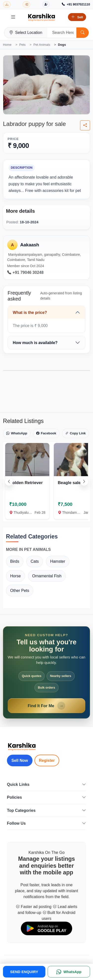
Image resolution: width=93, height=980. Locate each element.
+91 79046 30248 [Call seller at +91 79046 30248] (25, 273)
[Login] (26, 5)
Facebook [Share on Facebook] (46, 433)
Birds (15, 561)
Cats (35, 561)
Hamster (58, 561)
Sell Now (20, 760)
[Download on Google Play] (47, 928)
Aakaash (30, 245)
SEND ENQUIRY (24, 972)
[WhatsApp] (69, 972)
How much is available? (35, 343)
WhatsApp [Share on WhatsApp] (17, 433)
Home (7, 45)
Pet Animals (42, 45)
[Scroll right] (84, 482)
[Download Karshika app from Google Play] (7, 5)
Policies (46, 797)
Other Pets (20, 591)
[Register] (46, 5)
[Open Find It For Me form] (46, 672)
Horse (15, 576)
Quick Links (46, 784)
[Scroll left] (9, 482)
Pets (23, 45)
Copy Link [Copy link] (76, 433)
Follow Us (46, 823)
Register (47, 760)
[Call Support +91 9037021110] (76, 5)
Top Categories (46, 810)
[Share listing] (85, 125)
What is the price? (30, 313)
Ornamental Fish (47, 576)
